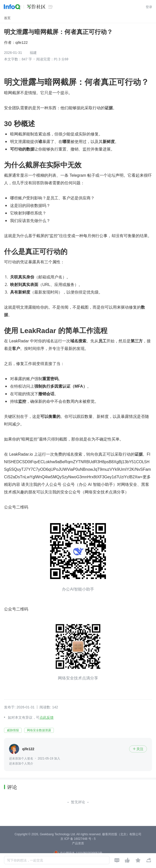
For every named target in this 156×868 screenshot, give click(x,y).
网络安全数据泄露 (39, 730)
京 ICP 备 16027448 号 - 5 (78, 839)
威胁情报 (13, 730)
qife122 (22, 42)
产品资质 (78, 843)
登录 (149, 7)
